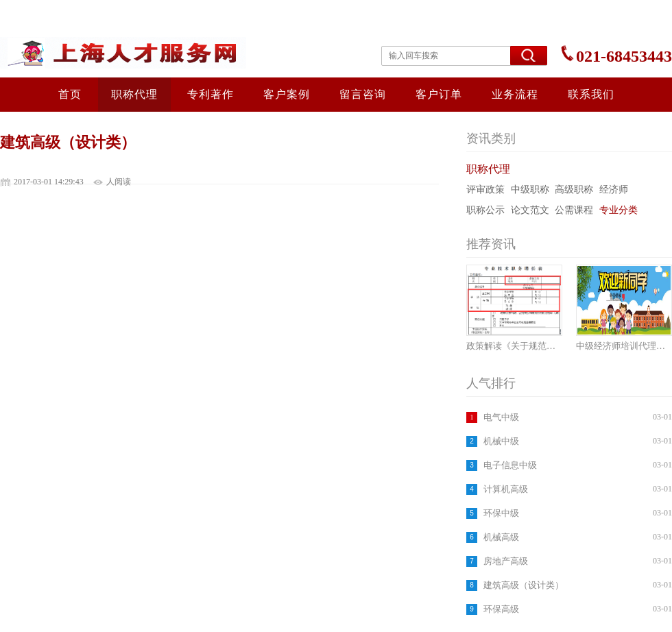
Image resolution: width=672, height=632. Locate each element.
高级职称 (574, 190)
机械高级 (501, 537)
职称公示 (485, 210)
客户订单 (439, 94)
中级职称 (530, 190)
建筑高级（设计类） (524, 585)
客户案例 (287, 94)
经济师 (614, 190)
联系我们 (591, 94)
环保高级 (501, 609)
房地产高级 (506, 561)
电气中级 (501, 417)
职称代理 (134, 94)
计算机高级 (506, 489)
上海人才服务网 (132, 53)
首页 (70, 94)
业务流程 (515, 94)
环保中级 (501, 513)
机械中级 (501, 441)
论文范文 (530, 210)
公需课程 (574, 210)
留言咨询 (363, 94)
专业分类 (619, 210)
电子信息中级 (510, 465)
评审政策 (485, 190)
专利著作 (211, 94)
